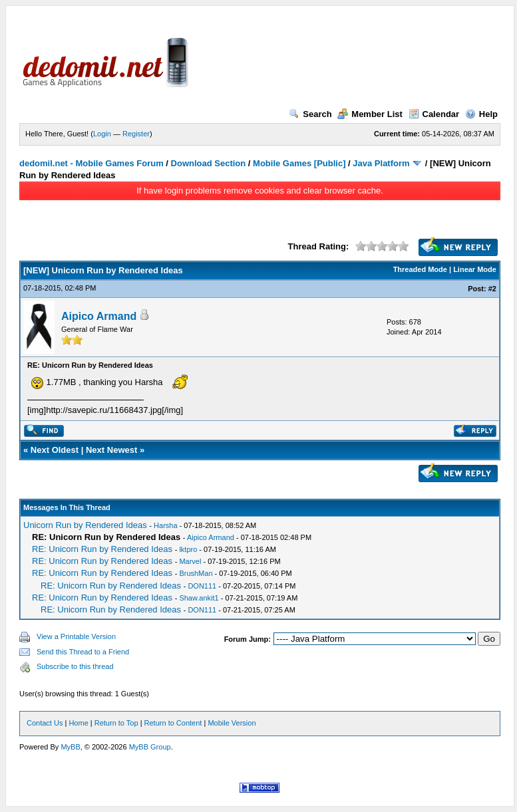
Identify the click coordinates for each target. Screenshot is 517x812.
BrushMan (196, 573)
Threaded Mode (420, 269)
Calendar (434, 114)
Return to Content (173, 723)
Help (481, 114)
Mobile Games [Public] (299, 163)
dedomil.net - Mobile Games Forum (91, 163)
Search (310, 114)
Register (136, 134)
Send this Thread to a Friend (83, 652)
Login (102, 134)
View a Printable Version (76, 636)
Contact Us (45, 723)
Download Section (209, 163)
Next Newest (111, 450)
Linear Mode (475, 269)
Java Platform (381, 163)
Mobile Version (232, 723)
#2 (492, 289)
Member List (370, 114)
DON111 (202, 586)
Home (78, 723)
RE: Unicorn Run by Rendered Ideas (102, 549)
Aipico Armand (99, 316)
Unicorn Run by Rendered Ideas (85, 525)
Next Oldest (55, 450)
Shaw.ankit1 (199, 598)
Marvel (190, 561)
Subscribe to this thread (75, 666)
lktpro (188, 549)
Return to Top (116, 723)
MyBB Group (150, 747)
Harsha (165, 525)
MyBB (70, 747)
